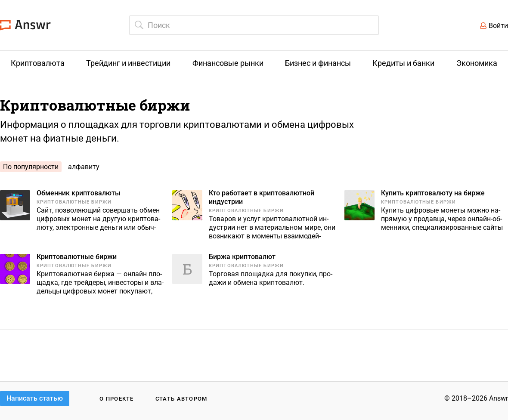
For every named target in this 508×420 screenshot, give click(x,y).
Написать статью (35, 398)
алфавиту (84, 167)
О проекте (117, 399)
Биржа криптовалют (242, 257)
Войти (498, 26)
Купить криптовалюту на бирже (433, 193)
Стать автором (181, 399)
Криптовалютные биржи (74, 202)
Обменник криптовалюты (79, 193)
